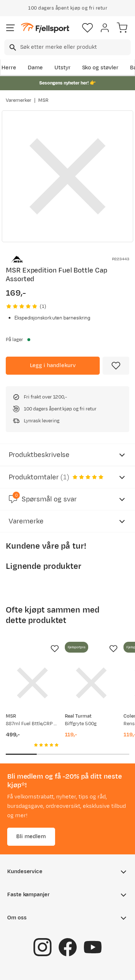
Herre (9, 68)
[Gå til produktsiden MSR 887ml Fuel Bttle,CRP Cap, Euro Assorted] (32, 683)
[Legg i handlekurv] (53, 366)
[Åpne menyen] (10, 28)
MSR (43, 100)
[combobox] (67, 47)
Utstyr (62, 68)
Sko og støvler (100, 68)
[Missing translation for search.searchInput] (12, 47)
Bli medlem (31, 837)
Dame (35, 68)
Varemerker (19, 100)
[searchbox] (75, 47)
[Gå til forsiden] (45, 28)
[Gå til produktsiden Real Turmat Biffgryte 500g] (91, 683)
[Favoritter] (87, 28)
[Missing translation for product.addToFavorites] (116, 366)
